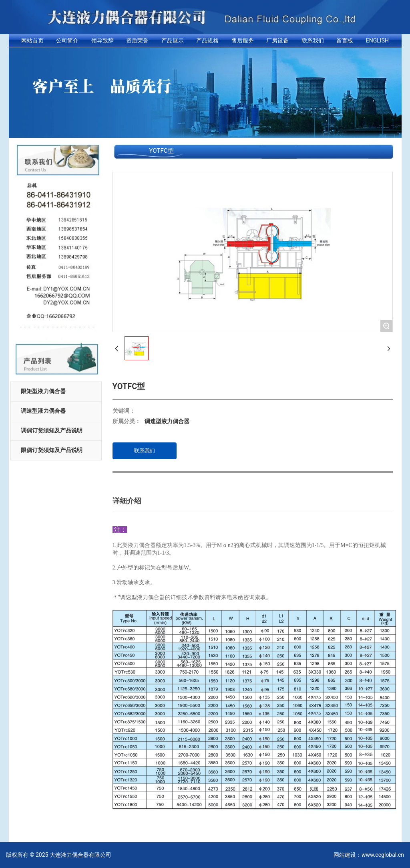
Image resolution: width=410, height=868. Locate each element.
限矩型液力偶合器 (43, 391)
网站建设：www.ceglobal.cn (369, 855)
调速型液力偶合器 (43, 411)
